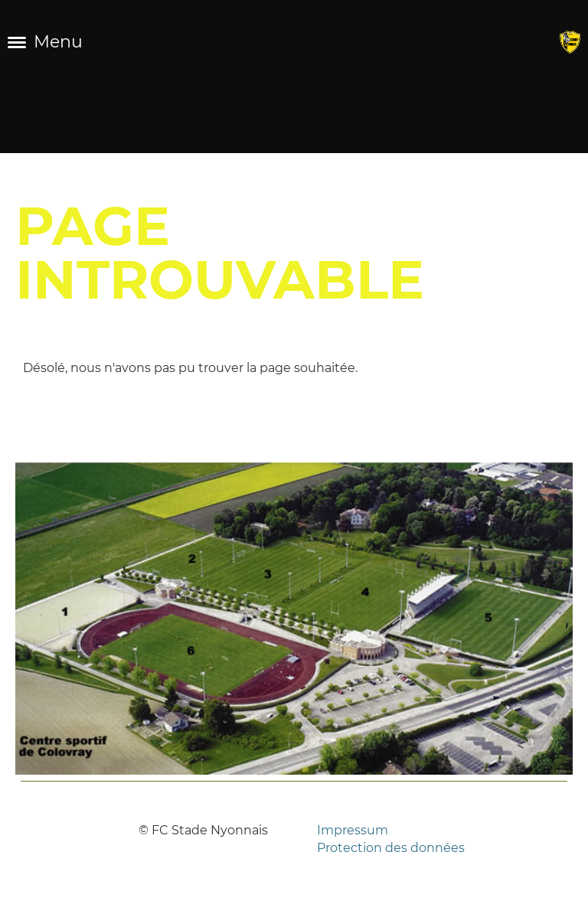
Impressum (353, 830)
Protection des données (391, 848)
